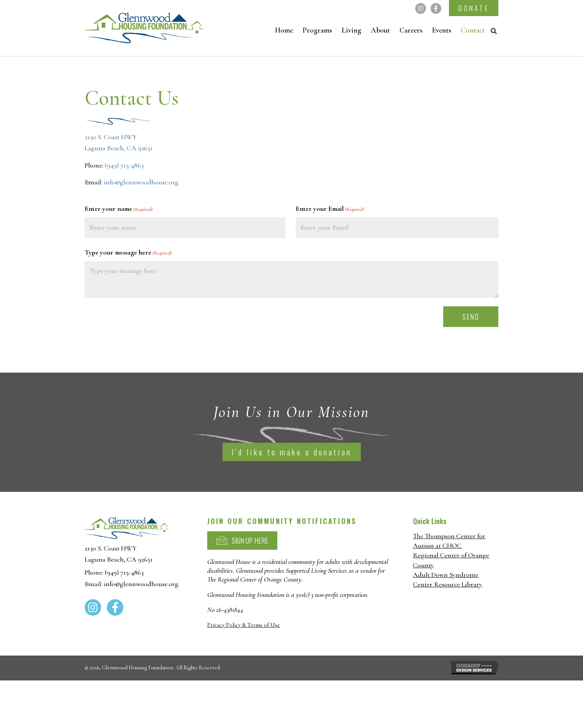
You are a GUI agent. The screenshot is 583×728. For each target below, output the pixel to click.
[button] (421, 8)
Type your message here (128, 251)
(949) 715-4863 (124, 165)
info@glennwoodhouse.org (141, 182)
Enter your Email (330, 209)
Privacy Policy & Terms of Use (244, 623)
